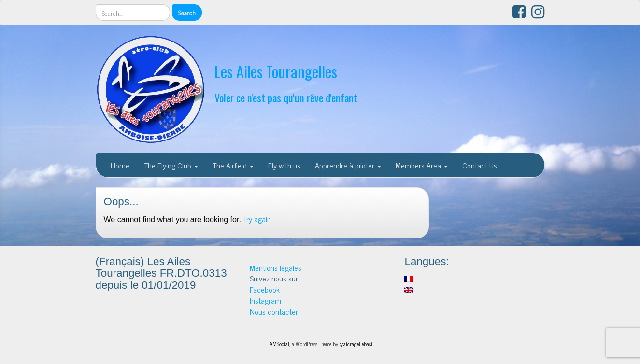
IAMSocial (279, 344)
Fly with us (284, 165)
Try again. (258, 219)
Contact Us (480, 165)
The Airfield (233, 165)
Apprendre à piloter (348, 165)
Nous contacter (274, 311)
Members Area (422, 165)
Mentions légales (276, 267)
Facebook (265, 289)
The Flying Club (171, 165)
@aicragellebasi (356, 344)
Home (120, 165)
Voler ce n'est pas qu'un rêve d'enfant (286, 97)
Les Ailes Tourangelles (276, 71)
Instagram (265, 300)
